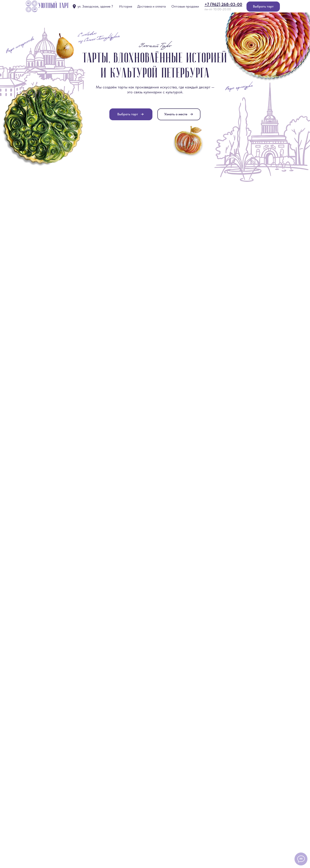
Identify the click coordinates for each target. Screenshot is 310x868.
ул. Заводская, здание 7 (95, 6)
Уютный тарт (54, 6)
